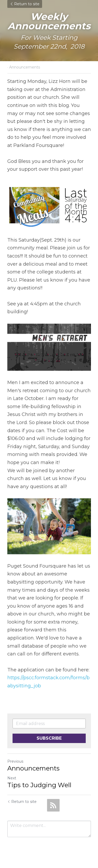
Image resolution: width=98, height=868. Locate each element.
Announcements (33, 768)
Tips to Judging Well (39, 785)
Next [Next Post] (12, 778)
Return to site (25, 4)
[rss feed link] (53, 805)
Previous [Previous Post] (15, 761)
